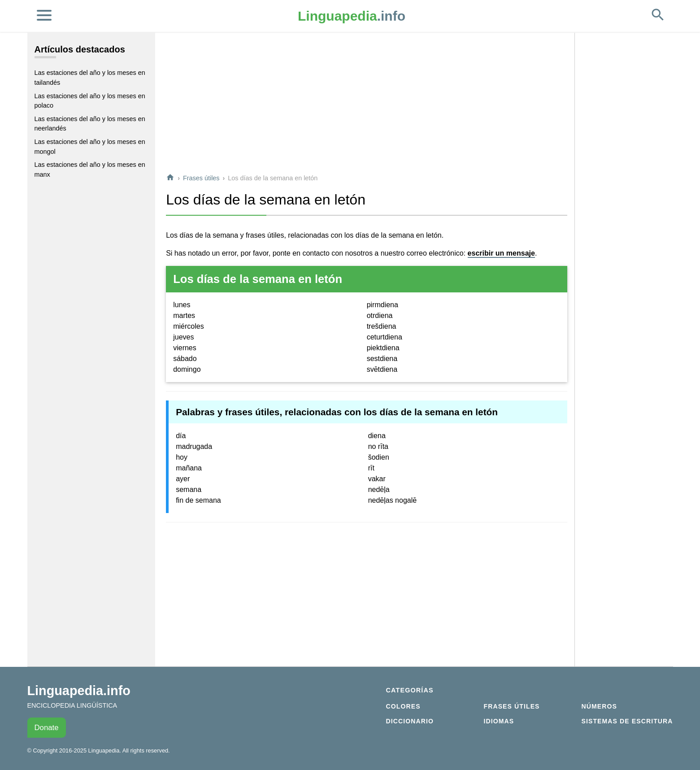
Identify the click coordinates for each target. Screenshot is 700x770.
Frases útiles (201, 178)
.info (352, 16)
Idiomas (499, 721)
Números (599, 706)
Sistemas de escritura (627, 721)
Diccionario (410, 721)
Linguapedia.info (79, 691)
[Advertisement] (367, 103)
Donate (47, 728)
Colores (403, 706)
